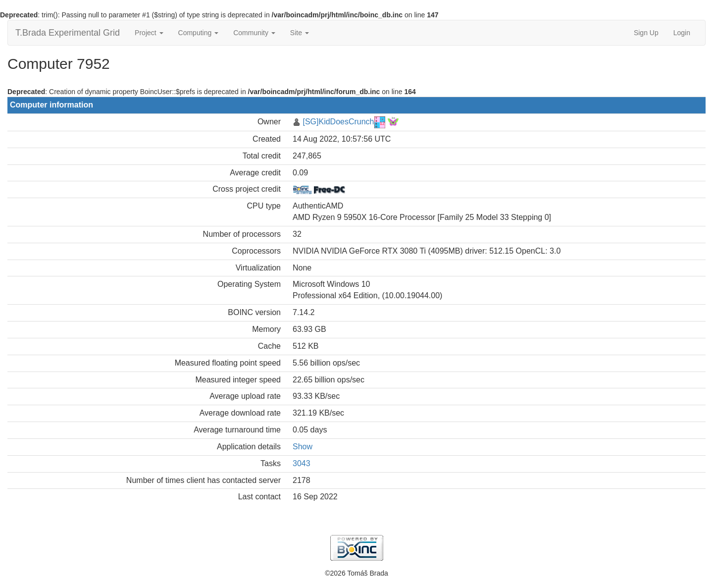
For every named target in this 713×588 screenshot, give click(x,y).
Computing (199, 33)
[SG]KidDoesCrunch (338, 122)
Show (303, 447)
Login (682, 33)
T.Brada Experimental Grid (68, 33)
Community (254, 33)
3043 (302, 463)
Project (149, 33)
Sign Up (646, 33)
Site (300, 33)
